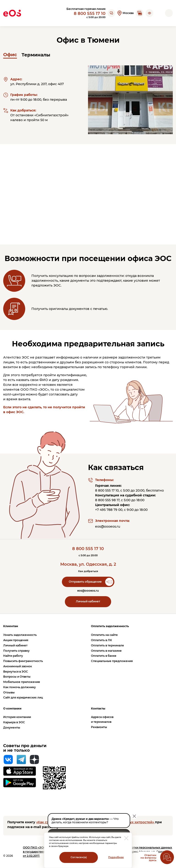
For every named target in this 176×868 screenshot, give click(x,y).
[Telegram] (21, 759)
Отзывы (9, 692)
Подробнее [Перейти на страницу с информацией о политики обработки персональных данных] (116, 857)
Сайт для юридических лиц (23, 697)
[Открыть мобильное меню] (169, 13)
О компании (12, 708)
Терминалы (36, 55)
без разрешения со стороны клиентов (108, 362)
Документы (12, 728)
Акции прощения (16, 640)
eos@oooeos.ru (108, 526)
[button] (149, 13)
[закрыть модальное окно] (126, 838)
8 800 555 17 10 (90, 13)
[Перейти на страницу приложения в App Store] (20, 771)
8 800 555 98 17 (107, 500)
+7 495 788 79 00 (109, 510)
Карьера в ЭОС (14, 722)
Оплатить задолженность (110, 626)
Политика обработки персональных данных (140, 847)
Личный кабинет (88, 601)
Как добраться (88, 571)
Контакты (98, 708)
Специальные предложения (112, 661)
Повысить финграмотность (23, 661)
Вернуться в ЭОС (16, 672)
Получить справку (16, 651)
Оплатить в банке (104, 656)
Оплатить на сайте (104, 635)
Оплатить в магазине (106, 651)
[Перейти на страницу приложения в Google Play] (20, 783)
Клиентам (11, 626)
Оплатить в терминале (107, 645)
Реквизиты (99, 727)
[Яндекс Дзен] (34, 759)
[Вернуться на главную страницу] (12, 13)
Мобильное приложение (22, 682)
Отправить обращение (85, 582)
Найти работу (13, 656)
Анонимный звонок (18, 666)
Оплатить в (102, 640)
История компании (17, 717)
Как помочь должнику (19, 687)
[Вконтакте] (8, 759)
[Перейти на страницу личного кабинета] (159, 13)
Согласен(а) (79, 857)
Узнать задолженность (20, 635)
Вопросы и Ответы (17, 677)
